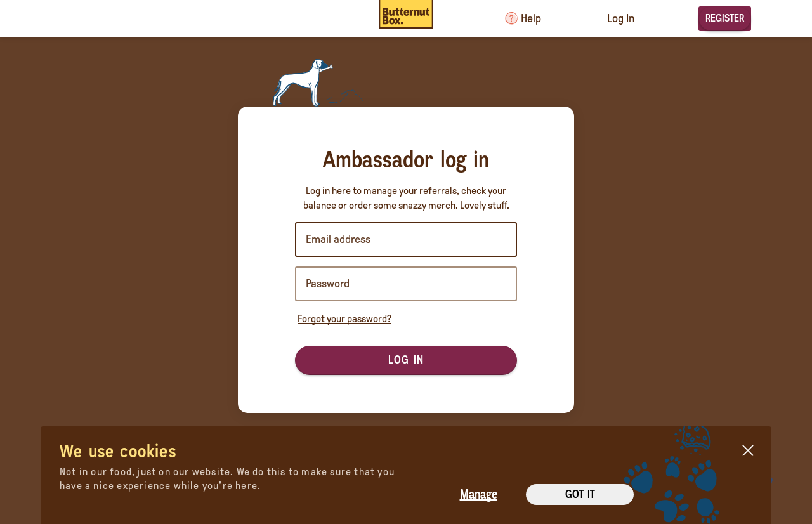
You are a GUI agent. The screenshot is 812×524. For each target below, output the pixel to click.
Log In (621, 18)
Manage (479, 494)
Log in (406, 360)
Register (725, 18)
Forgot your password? (344, 319)
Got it (580, 494)
